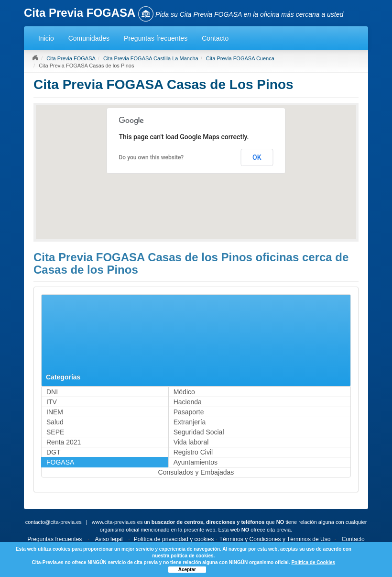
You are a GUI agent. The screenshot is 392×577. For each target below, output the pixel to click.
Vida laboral (191, 442)
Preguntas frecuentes (156, 38)
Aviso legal (109, 539)
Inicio (46, 38)
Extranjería (190, 422)
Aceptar (187, 570)
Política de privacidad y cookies (174, 539)
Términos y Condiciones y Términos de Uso (275, 539)
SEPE (55, 432)
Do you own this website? (152, 157)
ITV (52, 402)
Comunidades (89, 38)
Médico (184, 392)
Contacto (215, 38)
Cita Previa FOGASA (71, 58)
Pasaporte (189, 412)
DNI (52, 392)
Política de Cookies (313, 562)
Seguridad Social (199, 432)
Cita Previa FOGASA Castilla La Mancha (151, 58)
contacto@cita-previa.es (54, 522)
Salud (55, 422)
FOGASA (60, 462)
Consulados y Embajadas (196, 472)
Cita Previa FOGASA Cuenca (240, 58)
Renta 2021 (64, 442)
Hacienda (188, 402)
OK (257, 157)
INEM (55, 412)
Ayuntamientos (196, 462)
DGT (54, 452)
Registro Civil (193, 452)
